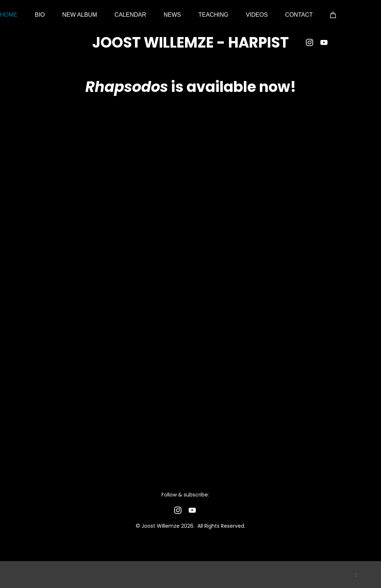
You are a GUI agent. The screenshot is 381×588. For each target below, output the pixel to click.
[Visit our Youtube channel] (324, 42)
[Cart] (333, 15)
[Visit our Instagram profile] (310, 42)
